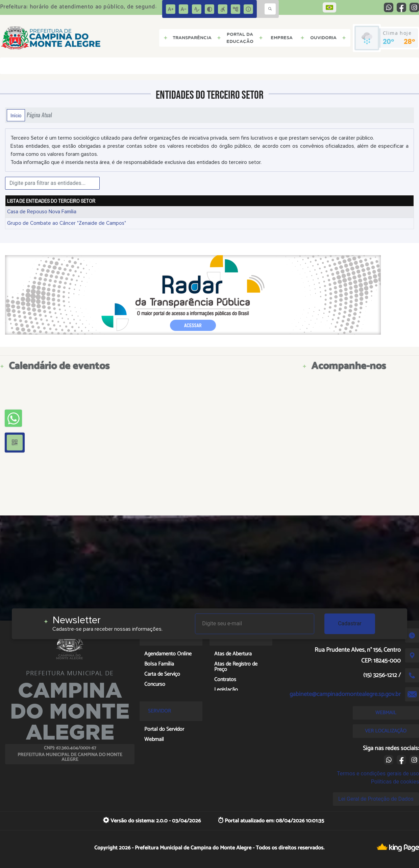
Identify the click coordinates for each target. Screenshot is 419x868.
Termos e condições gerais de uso (378, 774)
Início (16, 115)
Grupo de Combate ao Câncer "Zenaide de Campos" (67, 223)
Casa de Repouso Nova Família (42, 212)
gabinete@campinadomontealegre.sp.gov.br (345, 694)
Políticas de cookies (395, 782)
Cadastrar (350, 623)
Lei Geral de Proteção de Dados (376, 799)
